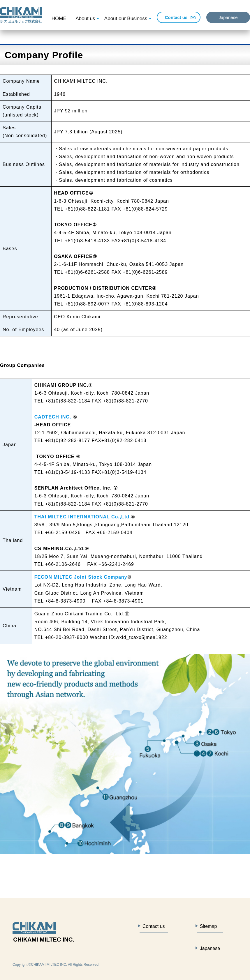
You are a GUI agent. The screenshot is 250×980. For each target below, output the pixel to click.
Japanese (228, 17)
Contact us (176, 17)
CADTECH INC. (53, 417)
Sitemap (208, 926)
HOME (59, 18)
